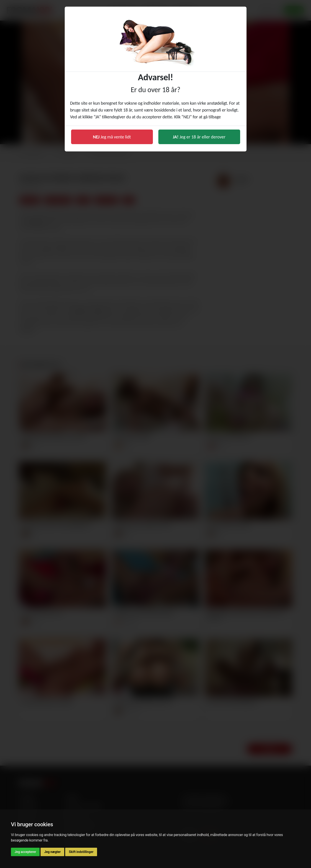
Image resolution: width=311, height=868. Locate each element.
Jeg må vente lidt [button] (112, 137)
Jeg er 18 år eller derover (199, 137)
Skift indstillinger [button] (81, 852)
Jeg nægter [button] (52, 852)
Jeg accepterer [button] (25, 852)
